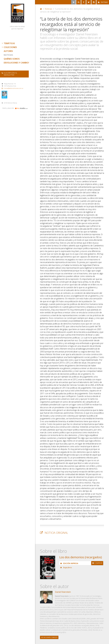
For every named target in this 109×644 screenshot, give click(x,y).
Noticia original (56, 533)
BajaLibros (67, 567)
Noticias (8, 55)
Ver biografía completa (49, 637)
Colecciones (9, 47)
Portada (41, 9)
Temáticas (8, 43)
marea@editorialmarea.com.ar (14, 88)
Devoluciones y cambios (17, 63)
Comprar (97, 563)
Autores (8, 51)
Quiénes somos (12, 59)
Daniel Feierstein (63, 592)
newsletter (10, 74)
